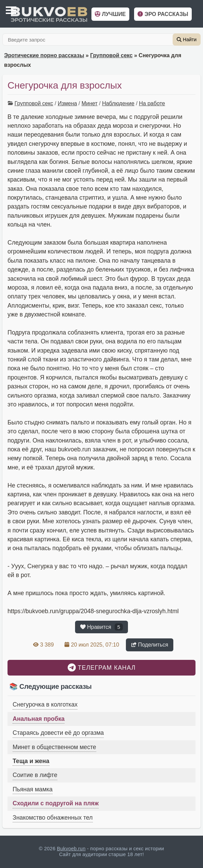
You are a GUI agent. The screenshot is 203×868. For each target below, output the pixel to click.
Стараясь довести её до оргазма (58, 733)
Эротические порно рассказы (44, 55)
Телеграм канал (102, 668)
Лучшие (110, 14)
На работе (152, 103)
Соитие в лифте (35, 775)
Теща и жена (31, 761)
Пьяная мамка (33, 789)
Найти (187, 40)
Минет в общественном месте (54, 747)
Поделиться (150, 645)
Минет (90, 103)
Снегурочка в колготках (45, 704)
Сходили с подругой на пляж (56, 803)
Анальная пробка (39, 719)
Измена (67, 103)
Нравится (101, 627)
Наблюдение (118, 103)
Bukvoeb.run (71, 849)
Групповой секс (111, 55)
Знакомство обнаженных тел (53, 818)
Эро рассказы (163, 14)
